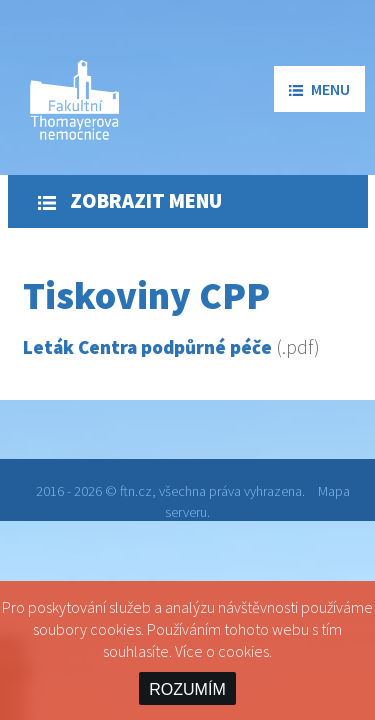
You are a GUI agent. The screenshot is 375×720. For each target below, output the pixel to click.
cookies (243, 651)
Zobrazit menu (130, 201)
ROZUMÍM (187, 689)
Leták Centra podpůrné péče (147, 347)
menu (319, 89)
